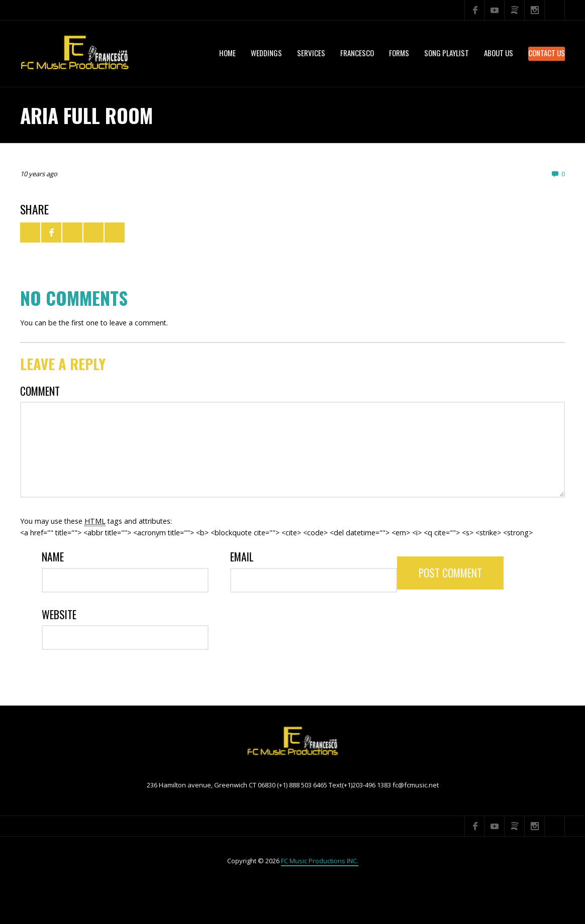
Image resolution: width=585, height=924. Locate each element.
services (311, 53)
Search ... (555, 10)
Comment (40, 391)
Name (53, 557)
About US (499, 53)
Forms (399, 53)
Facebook (474, 10)
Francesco (357, 53)
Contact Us (547, 53)
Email (242, 557)
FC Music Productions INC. (320, 861)
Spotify (515, 10)
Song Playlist (447, 53)
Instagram (535, 10)
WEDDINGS (266, 53)
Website (59, 614)
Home (227, 53)
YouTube (495, 10)
